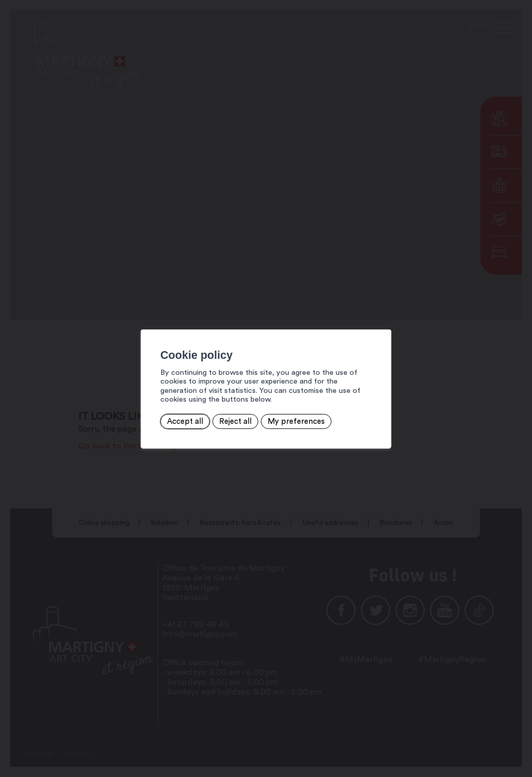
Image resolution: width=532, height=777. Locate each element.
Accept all (148, 416)
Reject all (196, 416)
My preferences (254, 416)
